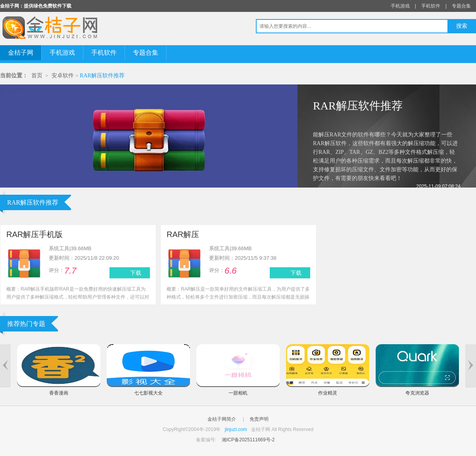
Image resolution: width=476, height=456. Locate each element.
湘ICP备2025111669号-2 (248, 440)
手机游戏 (400, 6)
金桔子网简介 (222, 419)
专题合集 (461, 6)
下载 (136, 273)
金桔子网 (21, 53)
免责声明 (259, 419)
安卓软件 (63, 76)
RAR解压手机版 (35, 234)
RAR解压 (183, 234)
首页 (37, 76)
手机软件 (431, 6)
